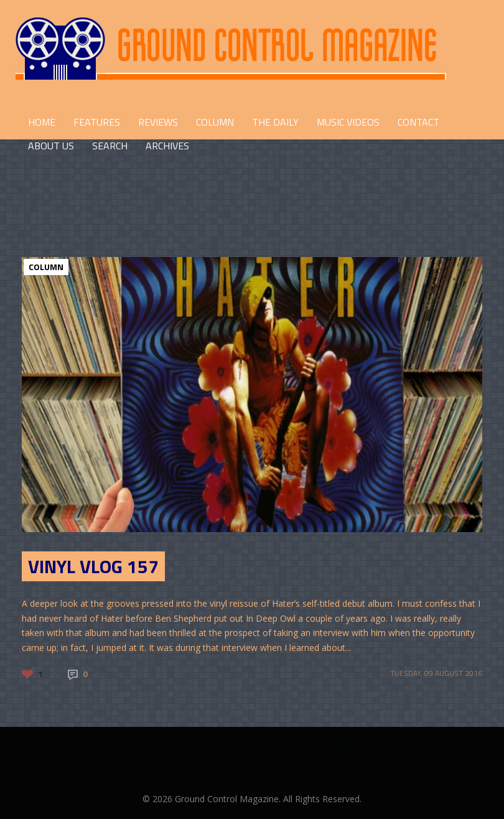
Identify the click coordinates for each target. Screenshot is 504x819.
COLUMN (215, 122)
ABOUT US (51, 146)
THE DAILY (275, 122)
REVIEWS (158, 122)
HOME (42, 122)
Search (110, 146)
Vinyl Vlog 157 (93, 566)
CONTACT (418, 122)
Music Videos (348, 122)
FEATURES (97, 122)
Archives (167, 146)
